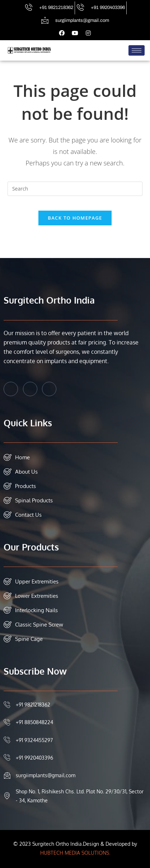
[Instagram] (49, 389)
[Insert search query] (75, 189)
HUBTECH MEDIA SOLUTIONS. (75, 853)
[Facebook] (11, 389)
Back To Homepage (75, 218)
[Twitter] (30, 389)
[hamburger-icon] (137, 50)
